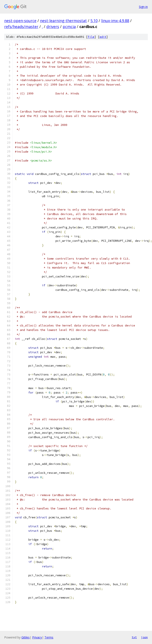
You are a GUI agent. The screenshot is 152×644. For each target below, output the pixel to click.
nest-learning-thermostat (63, 21)
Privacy (37, 637)
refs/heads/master (21, 27)
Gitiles (26, 637)
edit (103, 37)
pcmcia (69, 27)
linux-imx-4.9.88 (115, 21)
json (144, 637)
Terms (49, 637)
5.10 (94, 21)
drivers (53, 27)
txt (134, 637)
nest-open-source (20, 21)
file (91, 37)
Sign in (143, 7)
